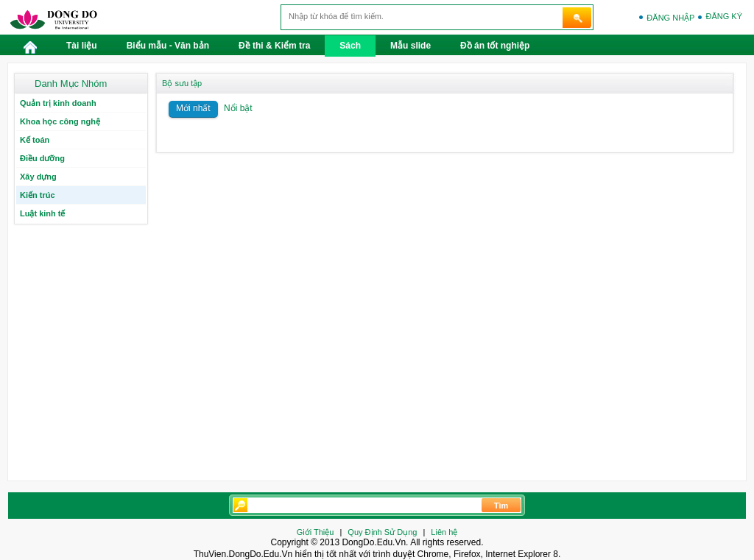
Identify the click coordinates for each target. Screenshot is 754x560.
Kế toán (35, 140)
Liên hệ (444, 532)
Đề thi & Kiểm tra (274, 46)
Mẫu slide (411, 46)
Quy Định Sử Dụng (382, 532)
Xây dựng (38, 177)
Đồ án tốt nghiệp (495, 46)
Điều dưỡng (42, 158)
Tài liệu (82, 46)
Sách (350, 46)
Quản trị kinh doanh (58, 103)
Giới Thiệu (316, 532)
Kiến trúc (38, 195)
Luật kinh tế (43, 213)
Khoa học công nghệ (60, 121)
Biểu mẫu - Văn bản (168, 46)
